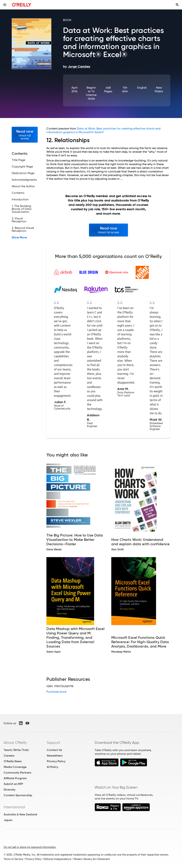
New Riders (159, 89)
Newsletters (55, 756)
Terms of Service (13, 859)
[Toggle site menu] (5, 5)
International (14, 807)
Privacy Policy (56, 761)
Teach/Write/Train (16, 750)
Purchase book (56, 692)
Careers (9, 756)
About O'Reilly (15, 743)
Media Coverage (15, 767)
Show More (19, 237)
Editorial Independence (57, 859)
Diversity (10, 790)
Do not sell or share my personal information (30, 847)
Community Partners (17, 773)
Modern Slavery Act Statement (92, 859)
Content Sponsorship (18, 795)
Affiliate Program (15, 778)
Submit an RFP (13, 784)
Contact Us (54, 750)
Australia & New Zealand (20, 814)
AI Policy (52, 767)
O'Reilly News (13, 761)
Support (54, 743)
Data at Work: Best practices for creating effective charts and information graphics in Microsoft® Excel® (103, 130)
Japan (8, 820)
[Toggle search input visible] (177, 5)
